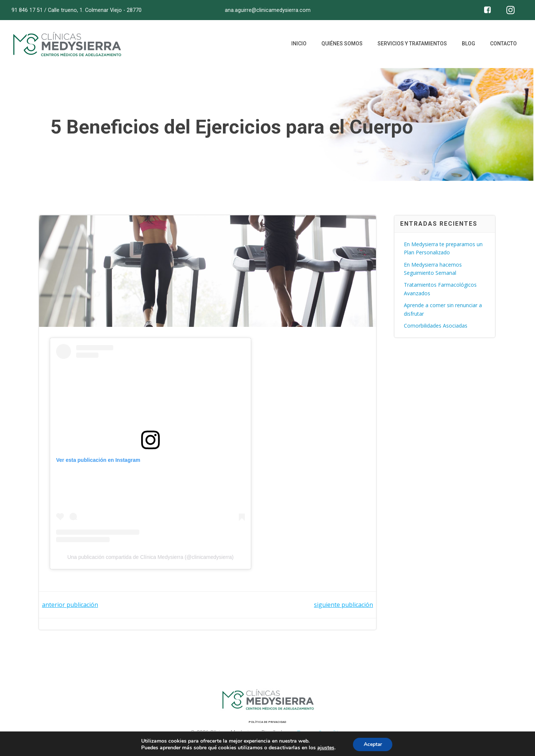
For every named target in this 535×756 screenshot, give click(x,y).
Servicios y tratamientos (412, 45)
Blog (468, 45)
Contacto (503, 45)
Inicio (299, 45)
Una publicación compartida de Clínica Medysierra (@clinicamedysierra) (151, 558)
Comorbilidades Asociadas (436, 326)
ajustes (325, 748)
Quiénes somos (342, 45)
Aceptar (373, 744)
